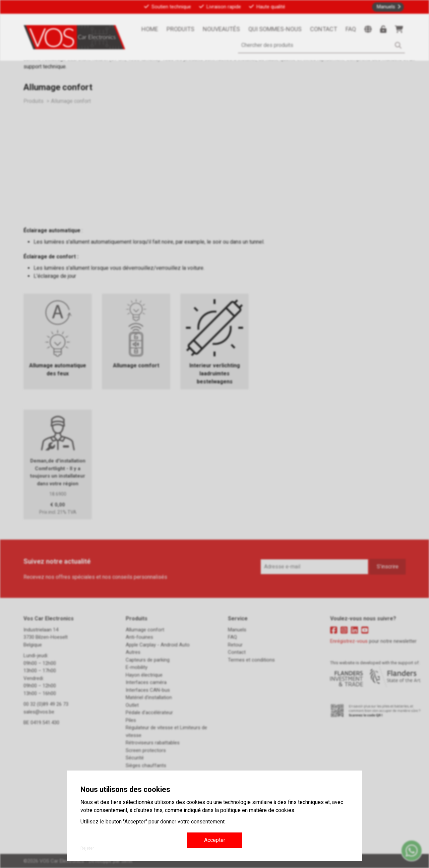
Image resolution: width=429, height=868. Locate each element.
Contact (324, 29)
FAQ (351, 29)
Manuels (386, 7)
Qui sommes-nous (275, 29)
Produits (180, 29)
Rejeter (87, 848)
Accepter (215, 840)
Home (150, 29)
